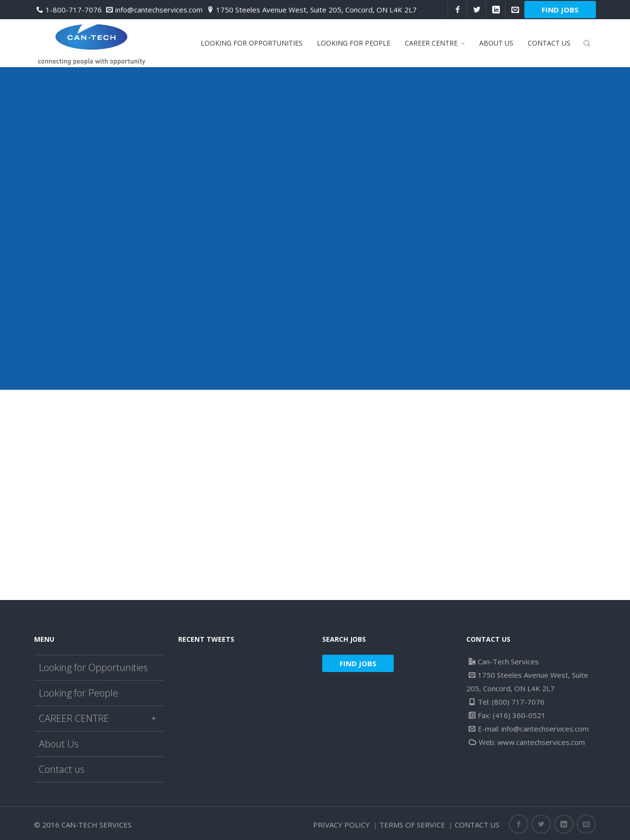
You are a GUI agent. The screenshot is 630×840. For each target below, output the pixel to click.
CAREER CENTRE (99, 718)
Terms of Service (412, 825)
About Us (59, 744)
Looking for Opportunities (93, 667)
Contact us (62, 769)
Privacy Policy (341, 825)
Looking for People (79, 693)
